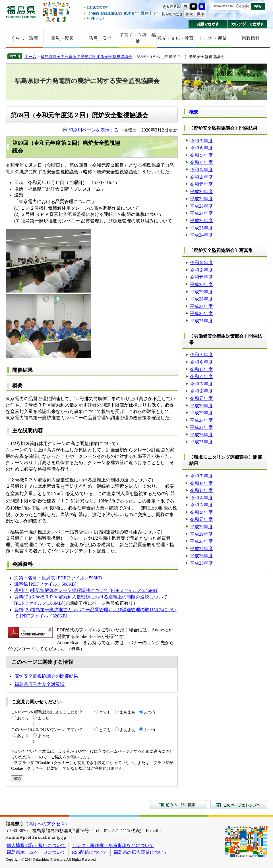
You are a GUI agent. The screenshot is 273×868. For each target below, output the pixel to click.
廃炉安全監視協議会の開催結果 (46, 676)
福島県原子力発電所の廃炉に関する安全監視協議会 (86, 57)
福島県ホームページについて (36, 852)
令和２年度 (201, 177)
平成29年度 (201, 199)
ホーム (30, 57)
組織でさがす (208, 24)
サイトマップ (126, 19)
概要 (194, 112)
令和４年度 (201, 162)
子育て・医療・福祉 (138, 38)
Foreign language (126, 13)
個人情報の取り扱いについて (36, 845)
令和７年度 (201, 141)
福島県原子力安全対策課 (40, 684)
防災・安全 (100, 38)
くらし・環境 (24, 38)
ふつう (150, 712)
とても (105, 712)
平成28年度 (201, 206)
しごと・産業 (213, 38)
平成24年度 (201, 235)
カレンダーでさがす (248, 24)
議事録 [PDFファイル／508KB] (45, 584)
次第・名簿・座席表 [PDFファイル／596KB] (59, 578)
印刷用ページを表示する (94, 130)
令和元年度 (201, 184)
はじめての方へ (126, 8)
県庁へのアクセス (47, 824)
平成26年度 (201, 221)
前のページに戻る (179, 805)
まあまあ (127, 712)
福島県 (21, 12)
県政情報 (251, 38)
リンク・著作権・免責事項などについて (113, 845)
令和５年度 (201, 155)
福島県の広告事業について (141, 852)
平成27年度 (201, 213)
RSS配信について (90, 852)
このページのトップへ (239, 805)
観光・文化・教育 (175, 38)
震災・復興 (62, 38)
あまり (23, 718)
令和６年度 (201, 148)
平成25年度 (201, 228)
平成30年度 (201, 192)
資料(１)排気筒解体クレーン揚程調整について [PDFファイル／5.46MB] (86, 590)
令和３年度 (201, 170)
